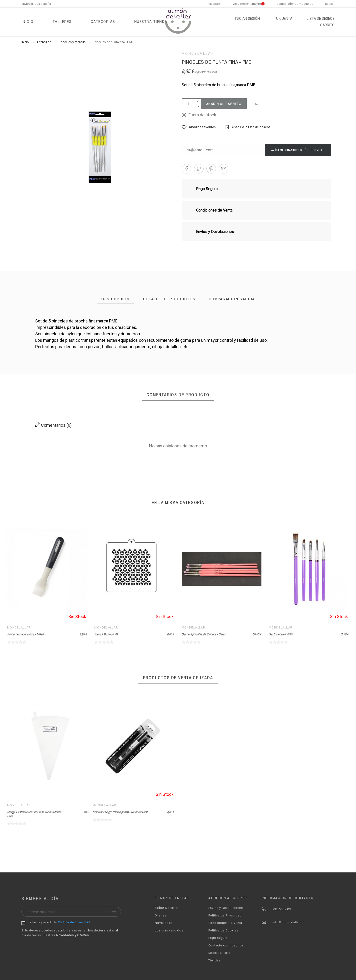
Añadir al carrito (224, 104)
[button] (257, 104)
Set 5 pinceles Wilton (281, 634)
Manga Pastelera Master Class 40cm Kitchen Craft (34, 814)
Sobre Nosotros (167, 908)
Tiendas (214, 960)
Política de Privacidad (225, 915)
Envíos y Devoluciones (226, 908)
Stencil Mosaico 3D (106, 634)
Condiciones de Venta (225, 923)
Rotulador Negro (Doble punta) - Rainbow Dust (120, 812)
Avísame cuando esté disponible (298, 150)
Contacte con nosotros (226, 945)
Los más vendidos (169, 930)
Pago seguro (218, 938)
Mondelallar (198, 54)
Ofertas (160, 915)
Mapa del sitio (219, 953)
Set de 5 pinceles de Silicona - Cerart (204, 634)
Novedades (164, 923)
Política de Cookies (223, 930)
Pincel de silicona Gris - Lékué (25, 634)
